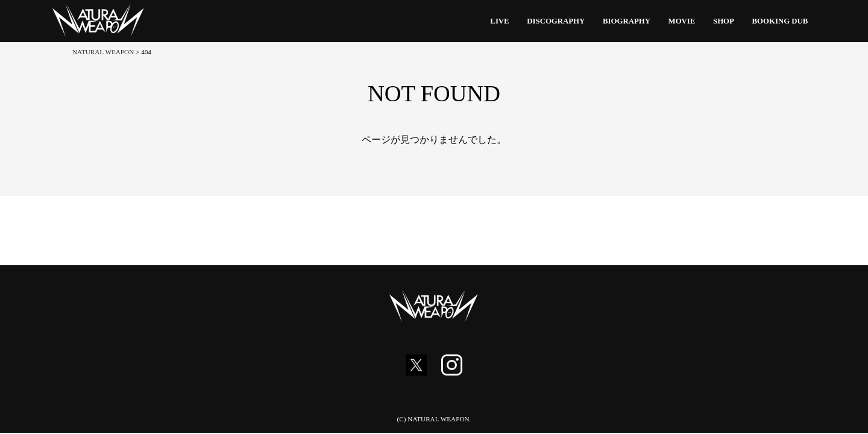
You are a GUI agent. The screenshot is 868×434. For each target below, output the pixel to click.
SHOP (724, 21)
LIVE (499, 21)
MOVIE (682, 21)
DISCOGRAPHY (556, 21)
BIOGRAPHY (627, 21)
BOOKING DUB (780, 21)
